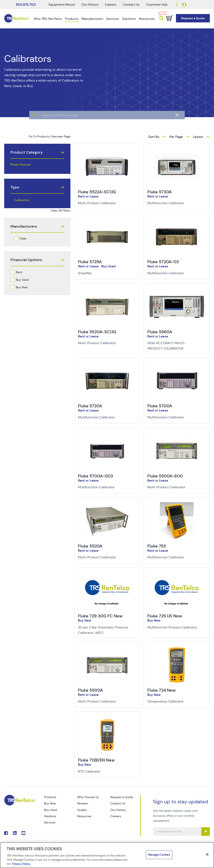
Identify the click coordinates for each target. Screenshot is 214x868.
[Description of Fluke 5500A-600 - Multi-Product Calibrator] (174, 487)
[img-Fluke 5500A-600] (177, 434)
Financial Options (26, 260)
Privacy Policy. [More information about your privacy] (21, 864)
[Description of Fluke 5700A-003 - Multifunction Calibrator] (104, 487)
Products (72, 19)
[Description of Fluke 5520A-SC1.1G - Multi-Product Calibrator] (104, 343)
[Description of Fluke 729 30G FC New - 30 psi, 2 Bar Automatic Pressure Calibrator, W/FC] (104, 630)
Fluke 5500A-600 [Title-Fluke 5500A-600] (165, 476)
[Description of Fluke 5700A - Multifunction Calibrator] (174, 417)
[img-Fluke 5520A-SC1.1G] (107, 290)
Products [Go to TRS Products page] (50, 797)
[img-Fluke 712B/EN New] (107, 718)
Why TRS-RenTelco (48, 19)
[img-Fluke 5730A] (177, 150)
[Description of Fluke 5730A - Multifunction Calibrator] (174, 203)
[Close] (207, 855)
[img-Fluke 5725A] (107, 220)
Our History (90, 5)
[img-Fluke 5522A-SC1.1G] (107, 150)
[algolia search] (107, 130)
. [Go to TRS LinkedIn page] (15, 833)
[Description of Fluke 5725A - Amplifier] (104, 273)
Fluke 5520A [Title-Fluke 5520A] (90, 546)
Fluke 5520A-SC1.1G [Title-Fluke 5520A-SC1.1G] (97, 332)
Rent (19, 272)
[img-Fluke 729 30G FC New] (107, 574)
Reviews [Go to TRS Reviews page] (83, 803)
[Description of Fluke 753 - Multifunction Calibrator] (174, 557)
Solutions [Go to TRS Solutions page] (50, 816)
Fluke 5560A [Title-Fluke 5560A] (160, 332)
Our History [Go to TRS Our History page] (118, 810)
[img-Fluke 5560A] (177, 290)
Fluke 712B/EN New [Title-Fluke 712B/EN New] (96, 760)
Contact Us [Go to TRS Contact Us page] (118, 803)
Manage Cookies (159, 855)
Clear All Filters (61, 210)
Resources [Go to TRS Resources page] (84, 816)
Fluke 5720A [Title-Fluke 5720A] (90, 406)
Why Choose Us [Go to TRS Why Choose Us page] (88, 797)
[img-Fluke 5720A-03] (177, 220)
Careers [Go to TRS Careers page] (116, 816)
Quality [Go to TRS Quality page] (82, 810)
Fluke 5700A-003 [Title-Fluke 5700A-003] (96, 476)
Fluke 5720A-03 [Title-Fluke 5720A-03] (163, 262)
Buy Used (22, 280)
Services (113, 19)
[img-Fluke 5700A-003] (107, 434)
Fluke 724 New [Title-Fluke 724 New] (162, 690)
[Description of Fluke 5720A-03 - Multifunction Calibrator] (174, 273)
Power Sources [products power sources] (20, 164)
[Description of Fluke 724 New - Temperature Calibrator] (174, 701)
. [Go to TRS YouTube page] (23, 833)
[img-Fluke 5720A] (107, 364)
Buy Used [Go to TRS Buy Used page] (50, 810)
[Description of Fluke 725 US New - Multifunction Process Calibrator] (174, 627)
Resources (147, 19)
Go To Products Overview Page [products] (50, 136)
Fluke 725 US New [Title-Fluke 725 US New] (165, 616)
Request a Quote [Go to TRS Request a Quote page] (122, 797)
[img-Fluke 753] (177, 504)
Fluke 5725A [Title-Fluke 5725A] (90, 262)
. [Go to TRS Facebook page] (6, 833)
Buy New (22, 287)
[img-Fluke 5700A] (177, 364)
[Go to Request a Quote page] (193, 18)
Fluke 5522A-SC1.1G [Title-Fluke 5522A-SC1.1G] (97, 192)
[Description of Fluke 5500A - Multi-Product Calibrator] (104, 701)
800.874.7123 (26, 5)
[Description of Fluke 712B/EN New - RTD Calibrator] (104, 772)
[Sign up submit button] (206, 831)
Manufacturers (92, 19)
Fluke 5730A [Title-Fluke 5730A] (160, 192)
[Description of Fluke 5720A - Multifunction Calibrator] (104, 417)
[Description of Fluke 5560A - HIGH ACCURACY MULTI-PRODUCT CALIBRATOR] (174, 346)
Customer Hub (157, 5)
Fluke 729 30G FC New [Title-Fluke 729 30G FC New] (100, 616)
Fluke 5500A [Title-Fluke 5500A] (90, 690)
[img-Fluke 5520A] (107, 504)
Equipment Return (62, 5)
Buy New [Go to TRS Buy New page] (50, 803)
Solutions (129, 19)
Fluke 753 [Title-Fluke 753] (157, 546)
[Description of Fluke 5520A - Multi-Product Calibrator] (104, 557)
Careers (111, 5)
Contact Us (131, 5)
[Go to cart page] (169, 18)
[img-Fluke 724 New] (177, 649)
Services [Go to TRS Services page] (50, 822)
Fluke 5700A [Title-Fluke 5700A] (160, 406)
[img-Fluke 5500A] (107, 649)
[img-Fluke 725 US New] (177, 574)
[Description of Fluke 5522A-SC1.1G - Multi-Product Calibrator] (104, 203)
